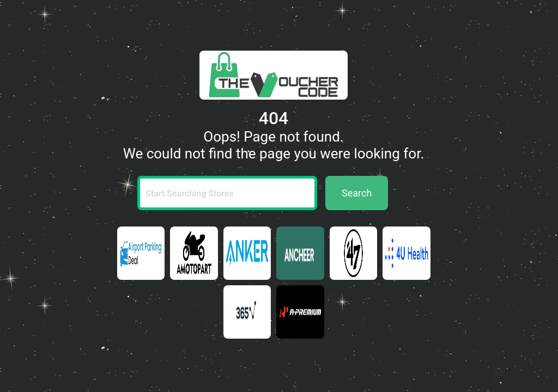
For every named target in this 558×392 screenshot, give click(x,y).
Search (357, 193)
